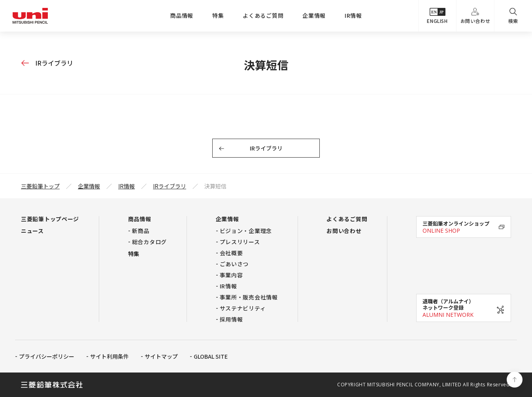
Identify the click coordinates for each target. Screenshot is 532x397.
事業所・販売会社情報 (249, 297)
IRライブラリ (54, 63)
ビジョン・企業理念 (246, 231)
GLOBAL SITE (211, 356)
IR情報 (353, 15)
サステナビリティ (243, 308)
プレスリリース (240, 242)
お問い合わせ (475, 16)
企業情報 (314, 15)
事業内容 (231, 275)
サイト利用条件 (109, 356)
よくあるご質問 (263, 15)
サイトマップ (161, 356)
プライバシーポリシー (47, 356)
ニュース (32, 231)
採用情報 (231, 319)
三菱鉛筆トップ (40, 186)
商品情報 (182, 15)
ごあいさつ (234, 264)
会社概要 (231, 253)
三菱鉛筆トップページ (50, 219)
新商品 (141, 231)
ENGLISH (437, 16)
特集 (218, 15)
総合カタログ (149, 242)
